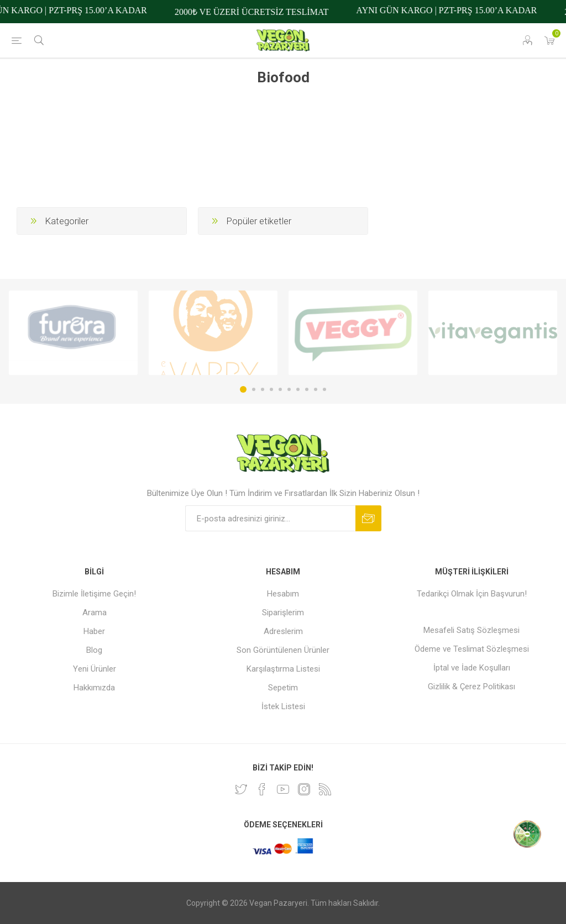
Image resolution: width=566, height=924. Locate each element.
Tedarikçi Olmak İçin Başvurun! (472, 594)
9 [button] (316, 389)
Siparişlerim (283, 613)
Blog (94, 650)
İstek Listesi (283, 706)
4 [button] (271, 389)
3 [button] (263, 389)
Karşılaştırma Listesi (283, 669)
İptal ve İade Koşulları (472, 668)
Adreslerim (283, 631)
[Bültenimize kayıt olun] (270, 518)
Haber (94, 631)
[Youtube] (283, 789)
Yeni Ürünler (95, 669)
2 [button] (254, 389)
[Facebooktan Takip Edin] (262, 789)
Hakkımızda (94, 688)
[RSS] (325, 789)
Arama (95, 613)
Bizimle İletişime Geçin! (94, 594)
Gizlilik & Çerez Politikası (471, 687)
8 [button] (307, 389)
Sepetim (283, 688)
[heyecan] (241, 789)
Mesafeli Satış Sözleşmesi (471, 630)
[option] (73, 333)
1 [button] (243, 389)
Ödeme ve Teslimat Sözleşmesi (472, 649)
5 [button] (280, 389)
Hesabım (283, 594)
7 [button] (298, 389)
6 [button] (289, 389)
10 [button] (324, 389)
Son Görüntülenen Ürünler (283, 650)
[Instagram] (304, 789)
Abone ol (368, 518)
